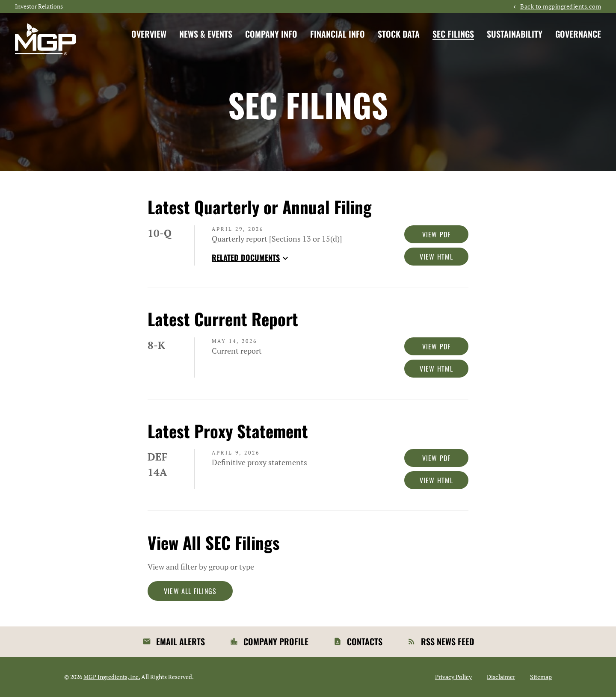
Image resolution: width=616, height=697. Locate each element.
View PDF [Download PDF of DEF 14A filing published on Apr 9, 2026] (437, 458)
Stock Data (399, 34)
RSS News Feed (447, 641)
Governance (578, 34)
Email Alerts (181, 641)
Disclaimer (501, 677)
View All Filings (190, 591)
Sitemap (541, 677)
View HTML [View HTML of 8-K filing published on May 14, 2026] (437, 369)
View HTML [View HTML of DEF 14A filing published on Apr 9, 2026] (437, 480)
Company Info (271, 34)
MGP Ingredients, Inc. (112, 677)
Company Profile (276, 641)
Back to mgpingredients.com (561, 6)
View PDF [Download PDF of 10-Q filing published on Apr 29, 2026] (437, 234)
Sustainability (515, 34)
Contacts (365, 641)
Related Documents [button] (251, 257)
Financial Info (338, 34)
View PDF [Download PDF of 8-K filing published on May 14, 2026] (437, 346)
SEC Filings (453, 34)
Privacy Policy (453, 677)
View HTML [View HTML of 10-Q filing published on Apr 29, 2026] (437, 257)
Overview (149, 34)
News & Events (206, 34)
